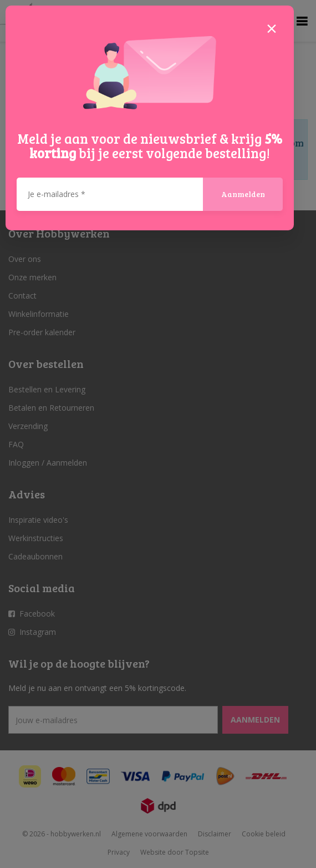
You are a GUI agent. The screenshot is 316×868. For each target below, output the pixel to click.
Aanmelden (243, 194)
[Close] (272, 28)
